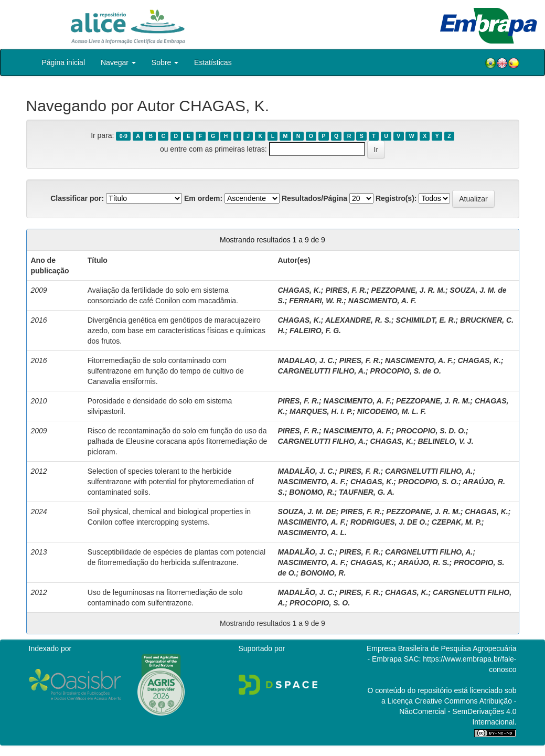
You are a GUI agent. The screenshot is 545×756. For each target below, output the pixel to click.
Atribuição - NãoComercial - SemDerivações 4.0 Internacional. (458, 711)
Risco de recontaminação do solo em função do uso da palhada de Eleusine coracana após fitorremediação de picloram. (177, 441)
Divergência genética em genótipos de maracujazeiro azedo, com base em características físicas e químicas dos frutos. (177, 331)
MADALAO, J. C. (306, 360)
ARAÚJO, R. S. (423, 562)
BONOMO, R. (312, 492)
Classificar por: (77, 198)
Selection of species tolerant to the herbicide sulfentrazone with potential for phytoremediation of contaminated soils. (171, 482)
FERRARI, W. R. (316, 301)
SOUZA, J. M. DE (307, 512)
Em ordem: (203, 198)
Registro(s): (396, 198)
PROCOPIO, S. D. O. (431, 431)
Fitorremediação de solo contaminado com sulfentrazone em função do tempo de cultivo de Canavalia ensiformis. (166, 371)
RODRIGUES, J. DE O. (389, 522)
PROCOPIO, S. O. (428, 482)
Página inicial (64, 62)
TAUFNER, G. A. (367, 492)
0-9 (124, 136)
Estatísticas (213, 62)
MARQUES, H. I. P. (321, 411)
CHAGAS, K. (299, 290)
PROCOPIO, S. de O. (405, 371)
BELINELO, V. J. (445, 441)
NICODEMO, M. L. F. (392, 411)
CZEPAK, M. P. (457, 522)
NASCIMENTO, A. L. (312, 533)
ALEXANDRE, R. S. (358, 320)
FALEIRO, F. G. (315, 331)
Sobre (165, 62)
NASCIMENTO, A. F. (382, 301)
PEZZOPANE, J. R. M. (408, 290)
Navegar (118, 62)
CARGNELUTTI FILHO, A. (321, 371)
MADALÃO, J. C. (306, 471)
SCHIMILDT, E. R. (425, 320)
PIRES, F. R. (346, 290)
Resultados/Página (314, 198)
